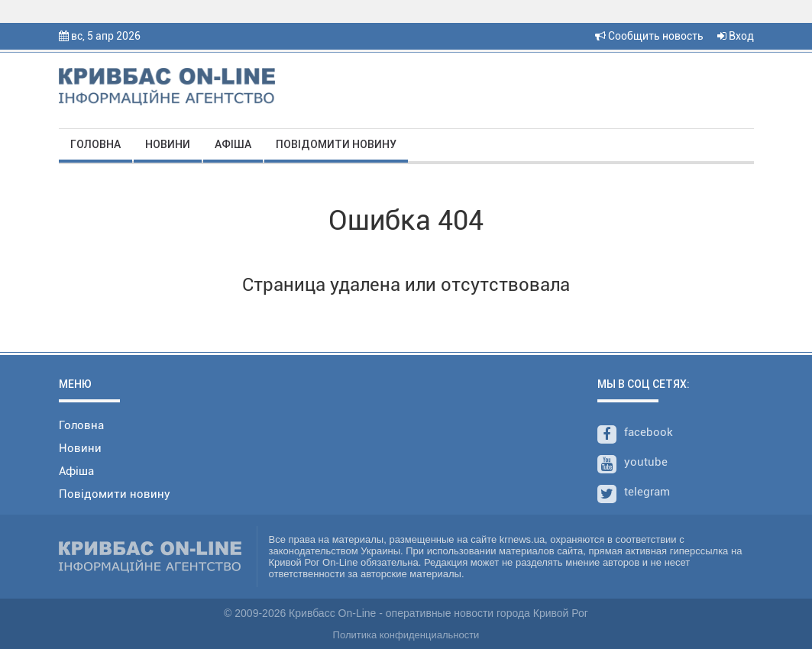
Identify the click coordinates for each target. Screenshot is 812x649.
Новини (168, 144)
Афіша (233, 144)
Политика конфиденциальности (406, 635)
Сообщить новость (649, 36)
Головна (95, 144)
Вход (736, 36)
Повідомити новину (336, 144)
